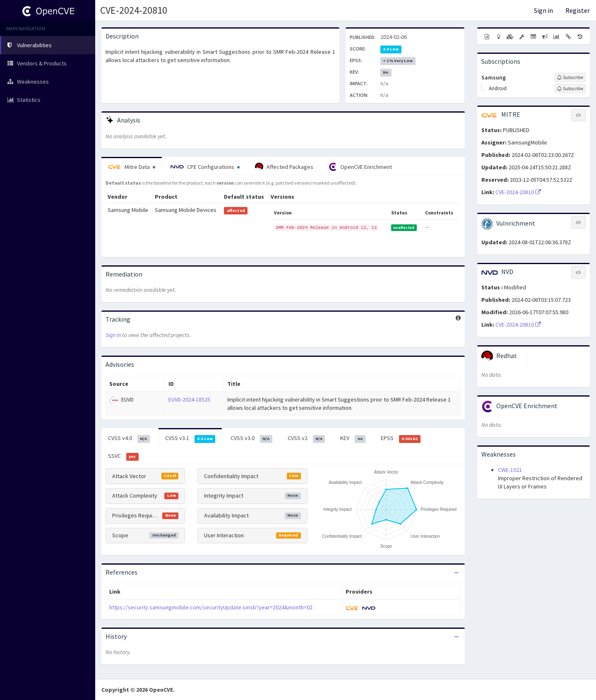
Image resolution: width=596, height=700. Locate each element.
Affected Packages (284, 167)
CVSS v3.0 (251, 438)
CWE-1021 (510, 470)
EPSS (401, 438)
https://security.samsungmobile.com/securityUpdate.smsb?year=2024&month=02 (211, 607)
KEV (353, 438)
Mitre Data (132, 167)
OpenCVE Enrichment (360, 167)
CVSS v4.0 (129, 438)
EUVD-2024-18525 (189, 399)
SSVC (123, 456)
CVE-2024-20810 (134, 10)
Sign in (543, 10)
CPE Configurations (205, 167)
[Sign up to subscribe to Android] (570, 89)
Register (578, 10)
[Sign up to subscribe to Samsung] (570, 77)
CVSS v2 (306, 438)
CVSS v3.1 (190, 438)
